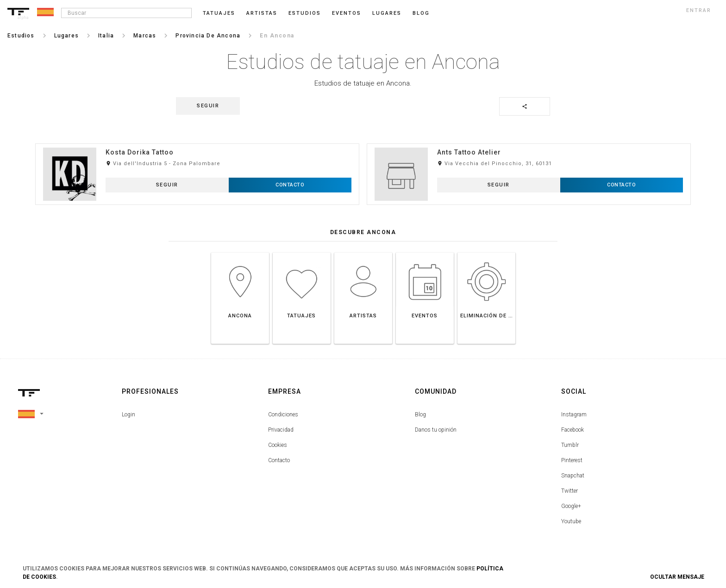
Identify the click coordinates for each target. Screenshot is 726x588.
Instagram (574, 415)
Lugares (387, 13)
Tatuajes (219, 13)
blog (421, 13)
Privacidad (281, 430)
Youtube (571, 521)
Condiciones (283, 415)
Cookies (278, 445)
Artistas (262, 13)
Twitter (570, 491)
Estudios (305, 13)
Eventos (347, 13)
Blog (420, 415)
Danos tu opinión (436, 430)
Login (128, 415)
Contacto (279, 460)
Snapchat (573, 476)
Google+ (571, 506)
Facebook (573, 430)
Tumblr (570, 445)
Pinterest (572, 460)
